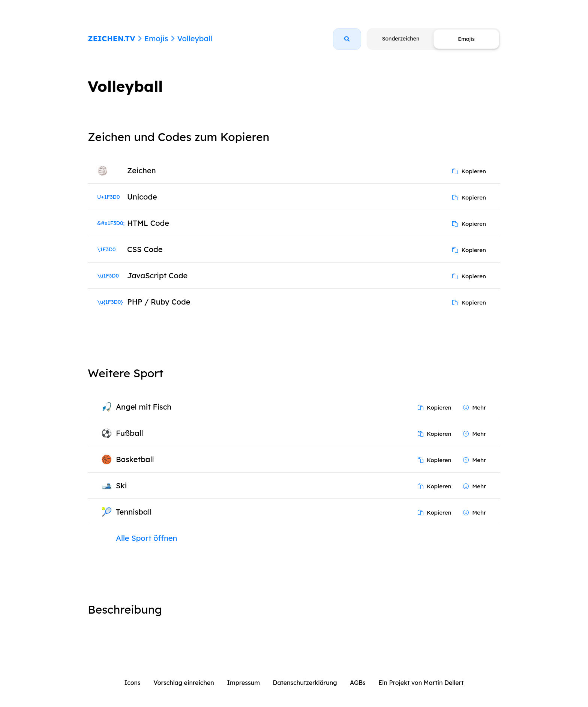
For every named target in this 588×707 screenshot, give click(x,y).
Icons (133, 683)
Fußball (129, 433)
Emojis (156, 38)
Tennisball (134, 512)
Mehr (475, 408)
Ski (121, 486)
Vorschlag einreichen (184, 683)
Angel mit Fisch (144, 407)
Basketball (135, 459)
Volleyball (195, 38)
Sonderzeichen (401, 39)
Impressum (243, 683)
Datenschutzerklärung (305, 683)
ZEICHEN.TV (112, 38)
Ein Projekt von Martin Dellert (421, 683)
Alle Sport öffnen (146, 538)
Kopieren (469, 171)
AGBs (358, 683)
